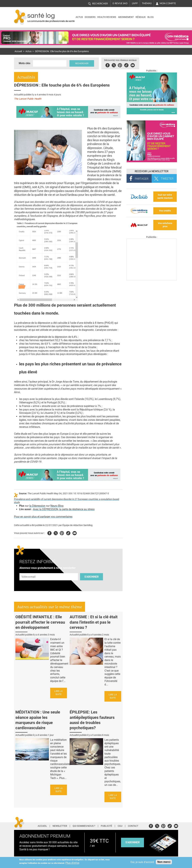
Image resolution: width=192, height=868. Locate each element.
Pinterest (120, 65)
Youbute (133, 65)
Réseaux (141, 17)
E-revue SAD (120, 3)
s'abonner (132, 842)
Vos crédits (165, 211)
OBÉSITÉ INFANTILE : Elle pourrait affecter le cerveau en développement (40, 622)
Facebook (108, 65)
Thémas (147, 3)
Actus (79, 17)
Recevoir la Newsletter (152, 171)
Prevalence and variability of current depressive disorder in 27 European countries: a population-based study (67, 501)
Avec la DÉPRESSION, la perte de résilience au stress (64, 509)
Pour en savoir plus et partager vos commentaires (43, 517)
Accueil (18, 51)
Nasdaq (164, 15)
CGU (120, 826)
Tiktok (126, 65)
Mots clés (25, 63)
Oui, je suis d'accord (142, 862)
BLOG (151, 17)
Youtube (75, 533)
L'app (135, 3)
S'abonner (91, 577)
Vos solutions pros (165, 225)
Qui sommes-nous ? (84, 826)
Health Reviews (107, 17)
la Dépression (37, 506)
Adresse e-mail (29, 571)
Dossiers (90, 17)
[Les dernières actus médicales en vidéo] (152, 280)
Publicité (106, 826)
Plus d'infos (72, 863)
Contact (133, 826)
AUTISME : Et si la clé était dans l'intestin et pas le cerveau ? (94, 622)
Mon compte (168, 3)
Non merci (164, 862)
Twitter (114, 65)
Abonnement (126, 17)
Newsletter (60, 826)
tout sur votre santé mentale (165, 196)
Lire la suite (59, 693)
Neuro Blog (57, 506)
